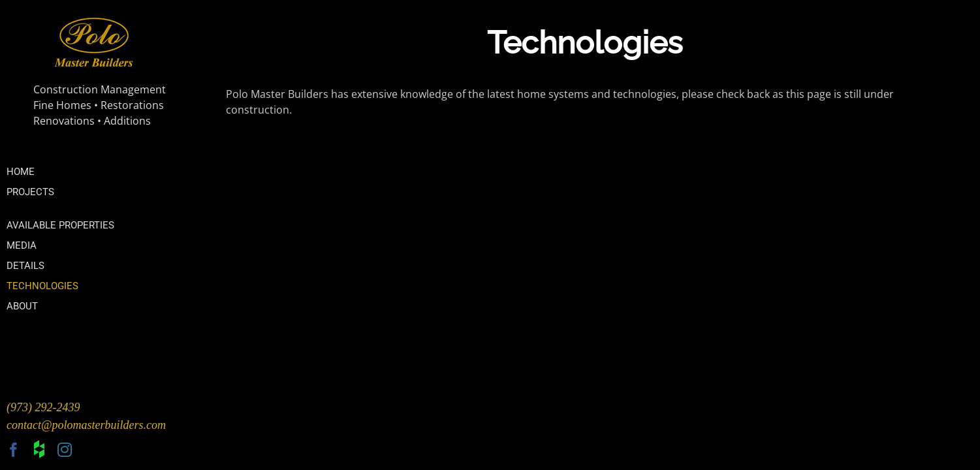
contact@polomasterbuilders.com (86, 425)
